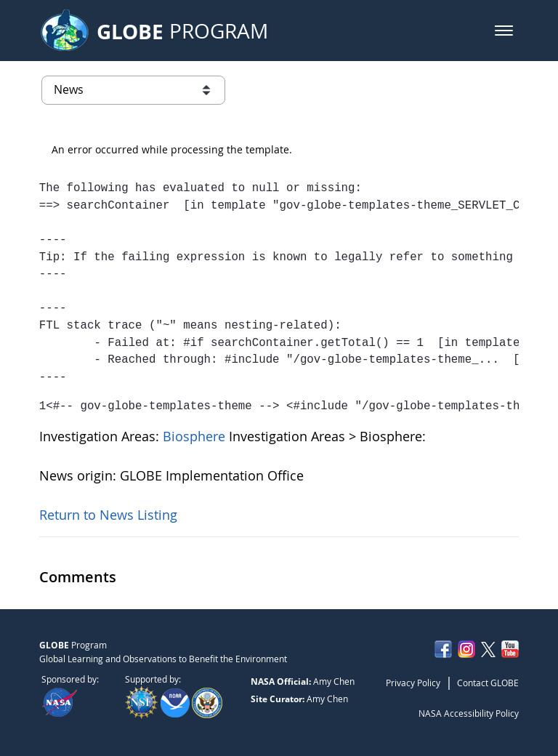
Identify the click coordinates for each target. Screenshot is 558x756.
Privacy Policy (413, 683)
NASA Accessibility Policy (469, 713)
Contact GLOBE (488, 683)
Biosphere (196, 436)
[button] (504, 31)
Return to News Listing (108, 515)
